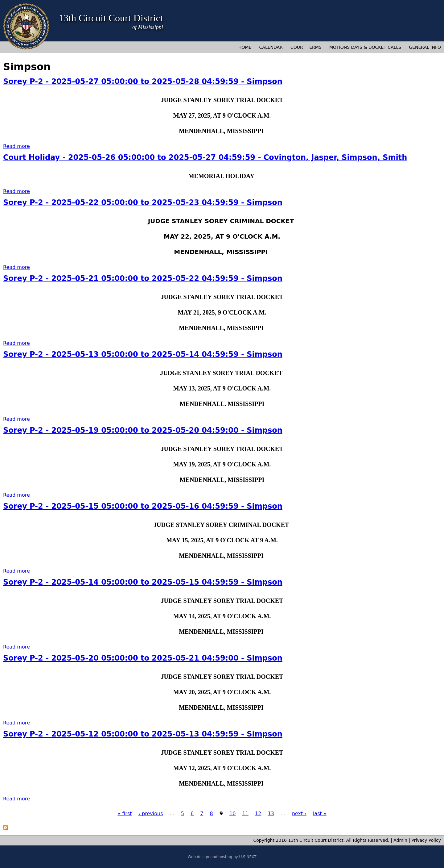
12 (258, 814)
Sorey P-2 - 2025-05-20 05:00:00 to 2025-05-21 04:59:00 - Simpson (143, 658)
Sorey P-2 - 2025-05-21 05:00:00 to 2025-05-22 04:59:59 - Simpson (143, 278)
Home (245, 47)
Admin (400, 840)
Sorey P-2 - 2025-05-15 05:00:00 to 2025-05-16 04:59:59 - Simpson (143, 506)
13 (271, 814)
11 (245, 814)
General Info (425, 47)
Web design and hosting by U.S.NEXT (222, 857)
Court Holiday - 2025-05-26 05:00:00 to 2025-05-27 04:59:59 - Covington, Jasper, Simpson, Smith (205, 157)
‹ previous (151, 814)
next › (299, 814)
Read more (16, 146)
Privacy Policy (426, 840)
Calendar (271, 47)
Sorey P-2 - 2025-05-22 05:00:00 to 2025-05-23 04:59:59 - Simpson (143, 202)
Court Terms (306, 47)
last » (320, 814)
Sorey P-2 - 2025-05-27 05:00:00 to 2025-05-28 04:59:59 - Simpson (143, 81)
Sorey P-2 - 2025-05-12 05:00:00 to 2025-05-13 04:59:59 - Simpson (143, 734)
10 (232, 814)
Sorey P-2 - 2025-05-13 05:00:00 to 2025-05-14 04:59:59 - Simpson (143, 354)
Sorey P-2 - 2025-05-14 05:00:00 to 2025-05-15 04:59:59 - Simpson (143, 582)
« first (125, 814)
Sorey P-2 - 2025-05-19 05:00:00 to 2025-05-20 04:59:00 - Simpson (143, 430)
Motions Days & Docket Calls (365, 47)
